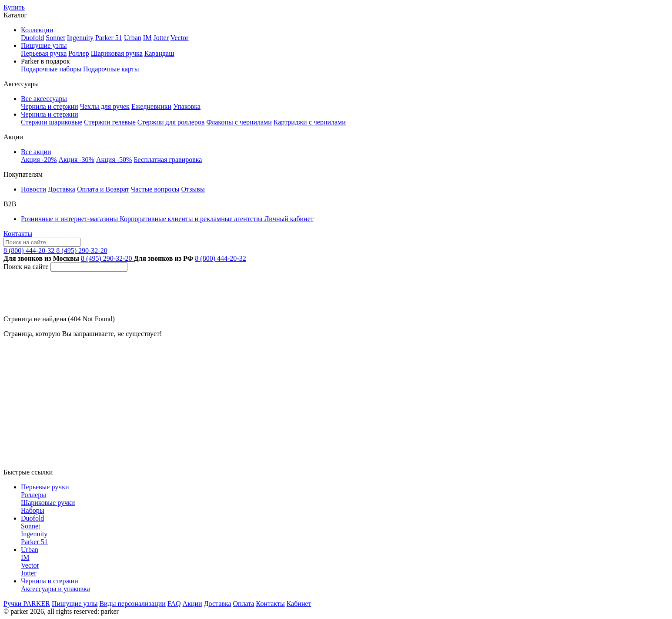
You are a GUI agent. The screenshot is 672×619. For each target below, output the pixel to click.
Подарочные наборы (51, 69)
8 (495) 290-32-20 (82, 251)
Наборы (33, 510)
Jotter (161, 38)
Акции (192, 604)
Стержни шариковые (52, 122)
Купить (14, 7)
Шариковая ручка (117, 53)
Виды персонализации (132, 604)
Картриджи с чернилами (310, 122)
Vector (180, 38)
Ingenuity (80, 38)
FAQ (174, 604)
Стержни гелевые (110, 122)
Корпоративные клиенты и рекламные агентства (192, 219)
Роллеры (33, 495)
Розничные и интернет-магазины (70, 219)
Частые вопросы (155, 189)
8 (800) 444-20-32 (30, 251)
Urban (133, 38)
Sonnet (55, 38)
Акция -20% (39, 160)
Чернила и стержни (50, 106)
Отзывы (193, 189)
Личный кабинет (289, 219)
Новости (33, 189)
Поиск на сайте (26, 267)
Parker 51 (109, 38)
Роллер (79, 53)
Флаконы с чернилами (239, 122)
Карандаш (159, 53)
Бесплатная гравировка (168, 160)
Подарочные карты (111, 69)
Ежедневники (151, 106)
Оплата (244, 604)
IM (147, 38)
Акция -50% (114, 160)
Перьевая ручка (44, 53)
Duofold (32, 38)
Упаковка (187, 106)
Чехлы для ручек (105, 106)
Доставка (62, 189)
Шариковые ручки (48, 503)
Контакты (18, 234)
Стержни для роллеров (171, 122)
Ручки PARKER (27, 604)
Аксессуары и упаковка (55, 589)
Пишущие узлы (75, 604)
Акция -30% (76, 160)
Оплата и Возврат (103, 189)
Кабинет (299, 604)
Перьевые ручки (45, 487)
